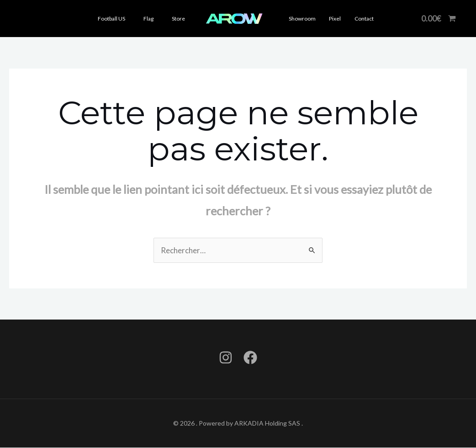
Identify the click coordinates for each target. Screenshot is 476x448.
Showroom (301, 19)
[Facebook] (250, 358)
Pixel (332, 19)
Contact (358, 19)
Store (178, 19)
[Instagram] (226, 358)
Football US (111, 19)
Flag (148, 19)
